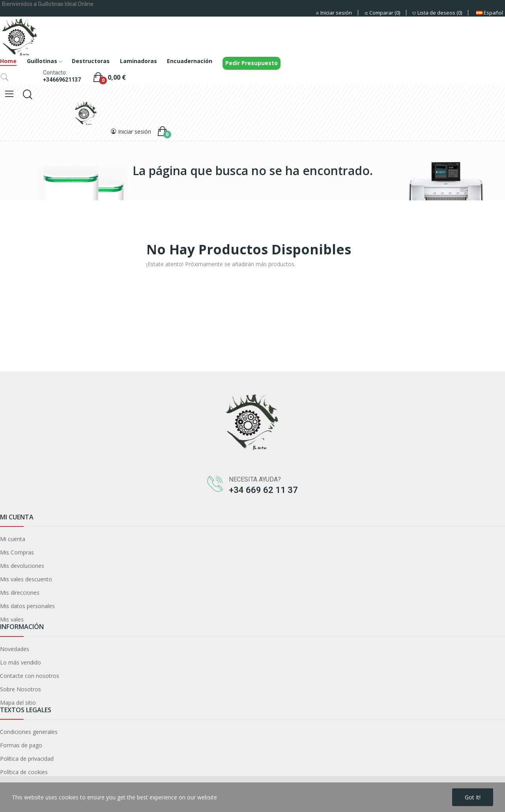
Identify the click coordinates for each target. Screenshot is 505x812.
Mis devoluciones (22, 566)
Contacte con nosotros (30, 676)
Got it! (473, 797)
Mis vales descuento (26, 579)
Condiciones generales (29, 732)
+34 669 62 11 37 (263, 490)
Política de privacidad (27, 759)
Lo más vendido (21, 662)
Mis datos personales (27, 606)
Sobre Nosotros (21, 689)
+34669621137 (62, 80)
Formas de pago (21, 745)
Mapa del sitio (18, 703)
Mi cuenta (13, 539)
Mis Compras (17, 552)
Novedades (15, 649)
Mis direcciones (20, 593)
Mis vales (12, 619)
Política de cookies (24, 772)
